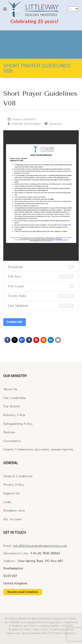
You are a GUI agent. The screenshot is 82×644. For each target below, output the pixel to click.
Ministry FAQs (14, 415)
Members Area (14, 511)
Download (15, 322)
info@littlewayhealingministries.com (40, 546)
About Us (10, 389)
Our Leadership (15, 398)
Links (7, 502)
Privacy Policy (14, 485)
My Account (12, 519)
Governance (12, 441)
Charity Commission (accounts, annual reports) (38, 449)
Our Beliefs (12, 406)
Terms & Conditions (18, 476)
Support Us (11, 493)
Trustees (9, 432)
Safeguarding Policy (18, 424)
